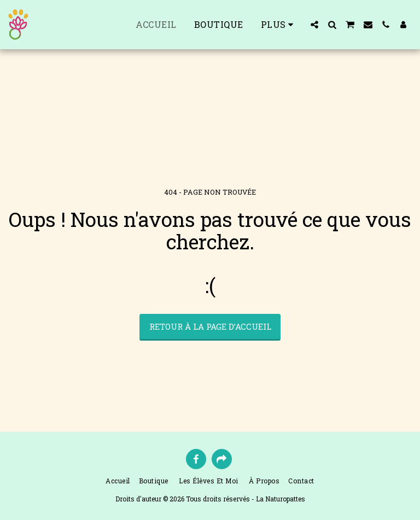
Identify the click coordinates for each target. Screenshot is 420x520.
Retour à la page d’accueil (210, 326)
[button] (314, 25)
